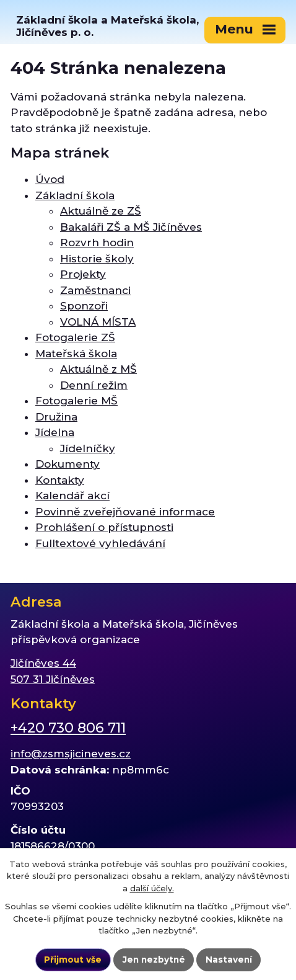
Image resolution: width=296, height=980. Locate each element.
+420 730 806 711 (68, 728)
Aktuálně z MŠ (98, 369)
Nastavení (229, 960)
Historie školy (97, 259)
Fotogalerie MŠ (76, 401)
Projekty (83, 274)
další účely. (152, 888)
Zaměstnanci (95, 290)
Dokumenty (67, 464)
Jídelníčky (88, 448)
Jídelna (55, 432)
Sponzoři (84, 306)
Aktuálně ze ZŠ (101, 211)
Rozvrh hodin (97, 243)
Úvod (50, 179)
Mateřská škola (76, 354)
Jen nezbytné (154, 960)
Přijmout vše (73, 960)
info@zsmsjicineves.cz (71, 754)
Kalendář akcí (72, 496)
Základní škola (75, 195)
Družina (56, 417)
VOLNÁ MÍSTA (98, 322)
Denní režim (94, 385)
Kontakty (60, 480)
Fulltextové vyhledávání (100, 543)
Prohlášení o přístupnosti (104, 527)
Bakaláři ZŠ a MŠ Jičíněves (131, 227)
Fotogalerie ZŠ (75, 337)
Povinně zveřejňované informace (125, 512)
